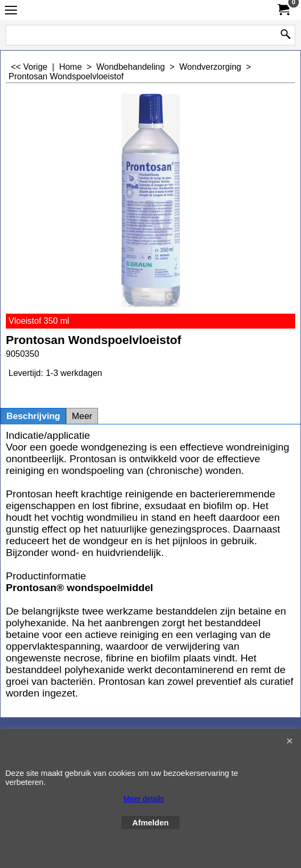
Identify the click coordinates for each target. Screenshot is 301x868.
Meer (82, 416)
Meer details (144, 799)
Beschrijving (33, 416)
